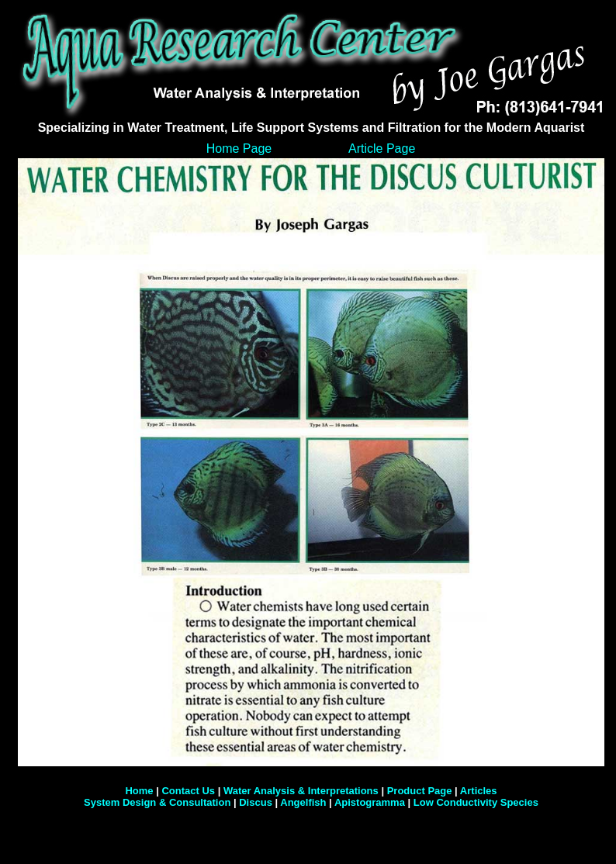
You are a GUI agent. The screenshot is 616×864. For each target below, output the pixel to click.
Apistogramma (370, 802)
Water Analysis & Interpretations (301, 791)
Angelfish (303, 802)
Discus (256, 802)
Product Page (420, 791)
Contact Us (188, 791)
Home (139, 791)
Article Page (382, 149)
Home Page (239, 149)
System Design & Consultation (159, 802)
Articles (479, 791)
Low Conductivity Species (476, 802)
